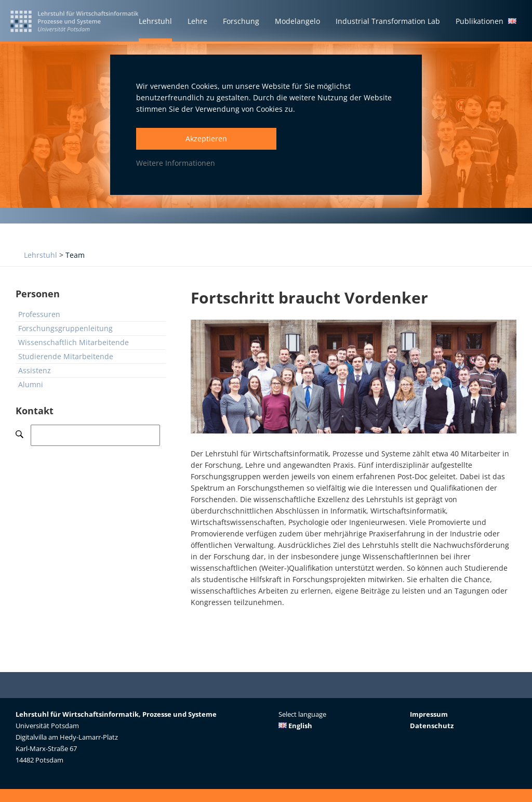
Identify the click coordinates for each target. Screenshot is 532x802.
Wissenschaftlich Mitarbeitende (74, 342)
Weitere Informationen (176, 163)
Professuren (39, 314)
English (295, 726)
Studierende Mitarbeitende (66, 356)
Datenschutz (432, 726)
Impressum (429, 714)
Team (75, 255)
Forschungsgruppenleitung (65, 328)
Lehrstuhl (41, 255)
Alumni (31, 384)
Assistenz (35, 370)
